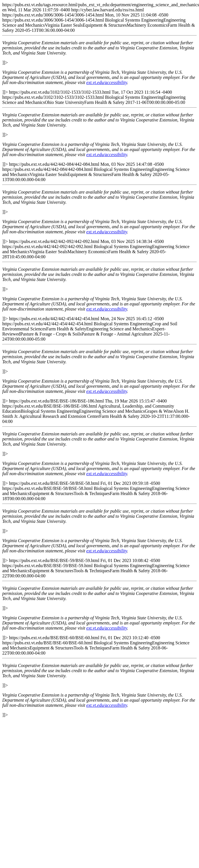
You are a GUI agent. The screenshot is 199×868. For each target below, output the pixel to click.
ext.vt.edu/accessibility (107, 82)
